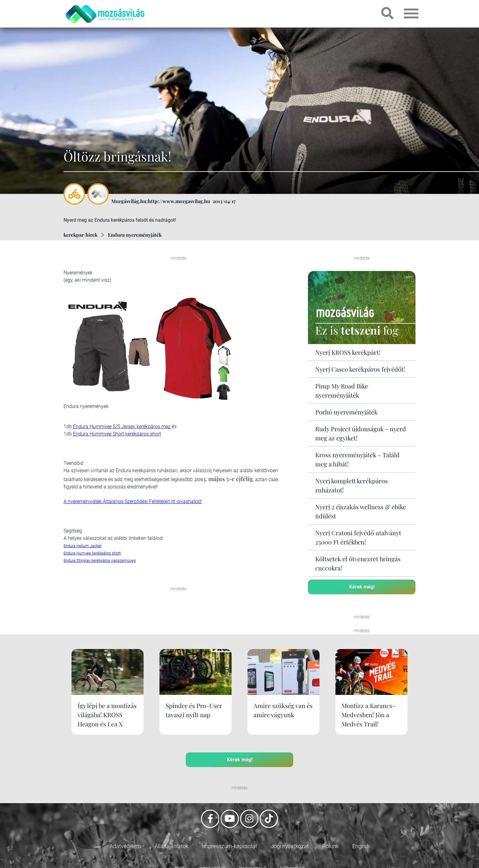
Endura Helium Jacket (82, 546)
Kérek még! (362, 587)
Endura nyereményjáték (135, 235)
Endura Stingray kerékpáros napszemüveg (100, 560)
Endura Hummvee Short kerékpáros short (117, 434)
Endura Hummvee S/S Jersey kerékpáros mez (122, 427)
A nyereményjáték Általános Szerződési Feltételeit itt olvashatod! (133, 501)
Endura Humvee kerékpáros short (92, 553)
